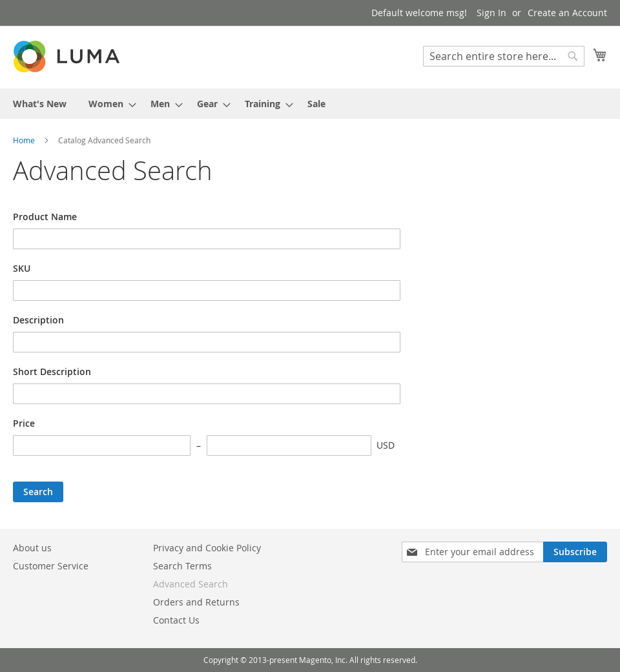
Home (25, 140)
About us (32, 548)
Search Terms (182, 566)
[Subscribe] (575, 552)
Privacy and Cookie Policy (207, 548)
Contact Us (176, 620)
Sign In (491, 13)
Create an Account (567, 13)
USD (386, 445)
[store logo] (68, 56)
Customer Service (51, 566)
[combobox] (504, 56)
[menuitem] (40, 104)
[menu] (310, 104)
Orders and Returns (196, 602)
